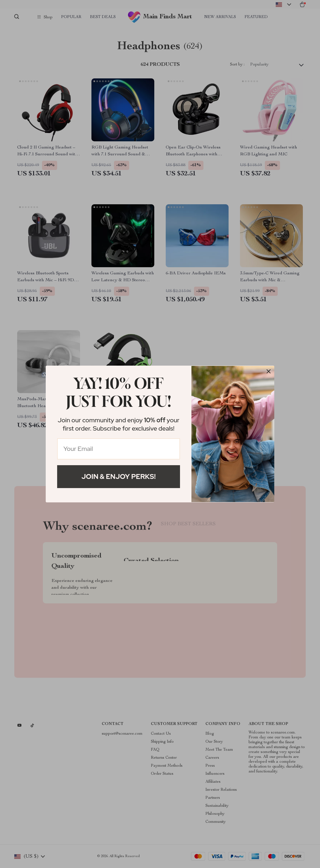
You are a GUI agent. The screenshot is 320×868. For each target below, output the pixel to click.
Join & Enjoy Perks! (119, 476)
